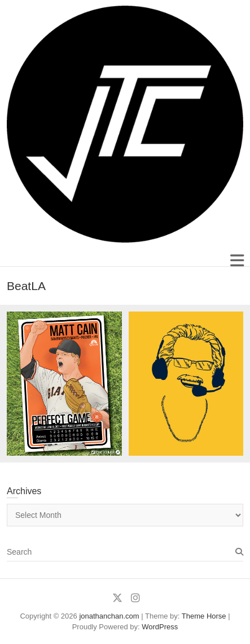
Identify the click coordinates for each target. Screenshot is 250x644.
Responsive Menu (237, 260)
